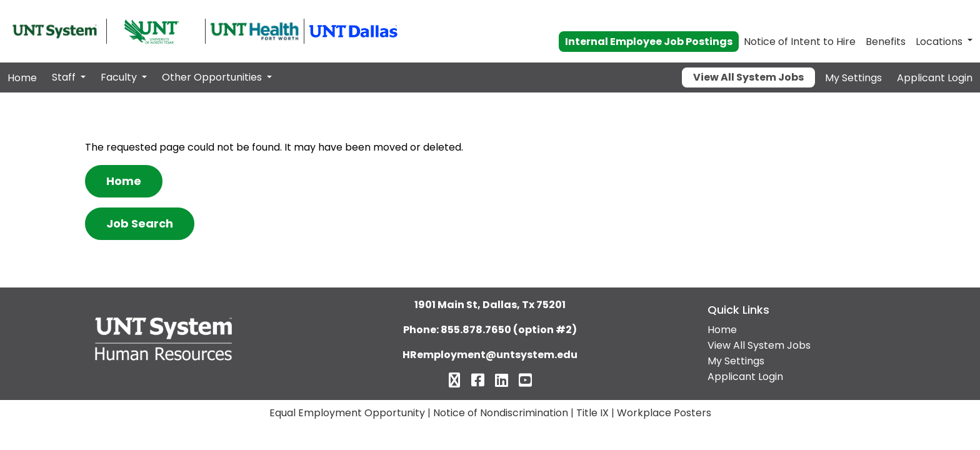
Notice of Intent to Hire (800, 42)
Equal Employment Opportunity (347, 413)
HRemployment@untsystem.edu (490, 355)
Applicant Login (935, 78)
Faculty (120, 77)
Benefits (886, 42)
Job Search (140, 223)
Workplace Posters (664, 413)
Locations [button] (939, 42)
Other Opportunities (213, 77)
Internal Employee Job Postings (649, 42)
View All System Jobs (748, 77)
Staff (65, 77)
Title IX (592, 413)
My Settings (853, 78)
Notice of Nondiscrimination (501, 413)
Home (22, 78)
